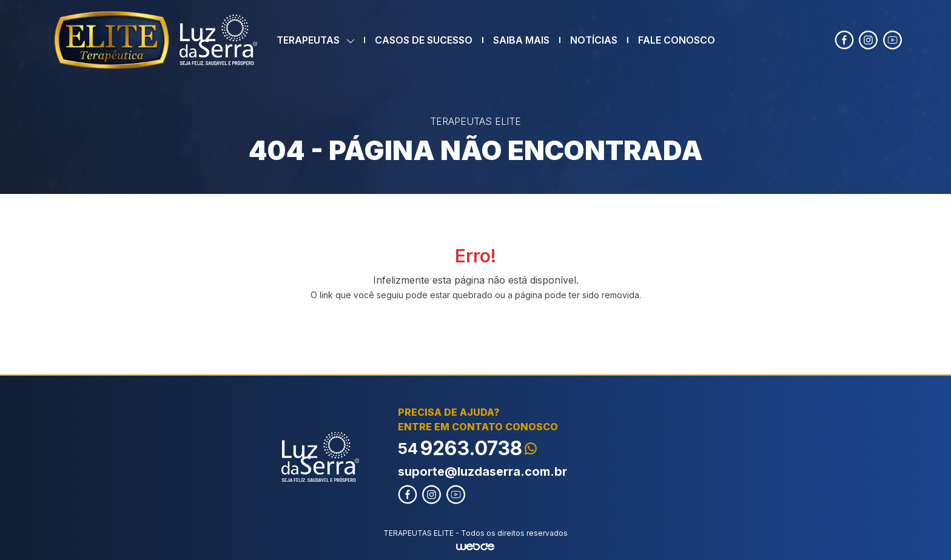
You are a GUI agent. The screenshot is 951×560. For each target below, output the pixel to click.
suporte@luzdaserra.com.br (482, 472)
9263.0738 (467, 448)
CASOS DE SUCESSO (424, 40)
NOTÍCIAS (594, 40)
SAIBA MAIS (521, 40)
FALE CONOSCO (677, 40)
